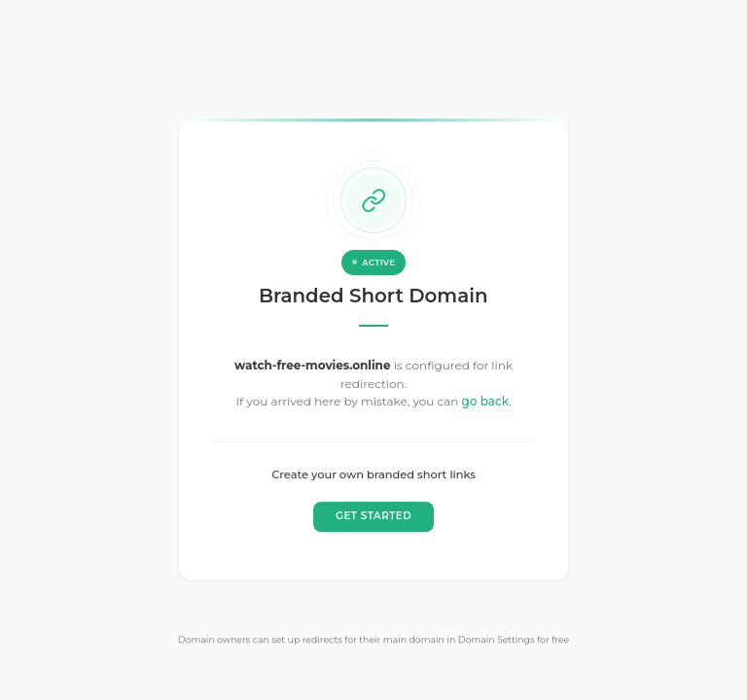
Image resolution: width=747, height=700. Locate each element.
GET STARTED (373, 516)
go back (485, 402)
